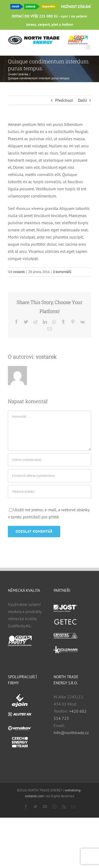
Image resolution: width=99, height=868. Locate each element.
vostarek (19, 272)
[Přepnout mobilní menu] (88, 47)
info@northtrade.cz (71, 733)
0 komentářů (62, 272)
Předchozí (64, 100)
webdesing (73, 790)
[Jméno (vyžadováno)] (49, 460)
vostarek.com (34, 796)
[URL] (49, 492)
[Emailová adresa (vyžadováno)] (49, 476)
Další (82, 100)
